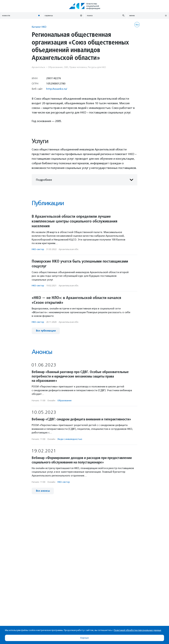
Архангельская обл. (69, 249)
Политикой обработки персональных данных (138, 630)
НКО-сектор (38, 249)
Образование (64, 401)
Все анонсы (43, 491)
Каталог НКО (39, 27)
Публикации (48, 203)
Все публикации (46, 331)
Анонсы (42, 352)
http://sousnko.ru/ (57, 89)
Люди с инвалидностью (70, 439)
